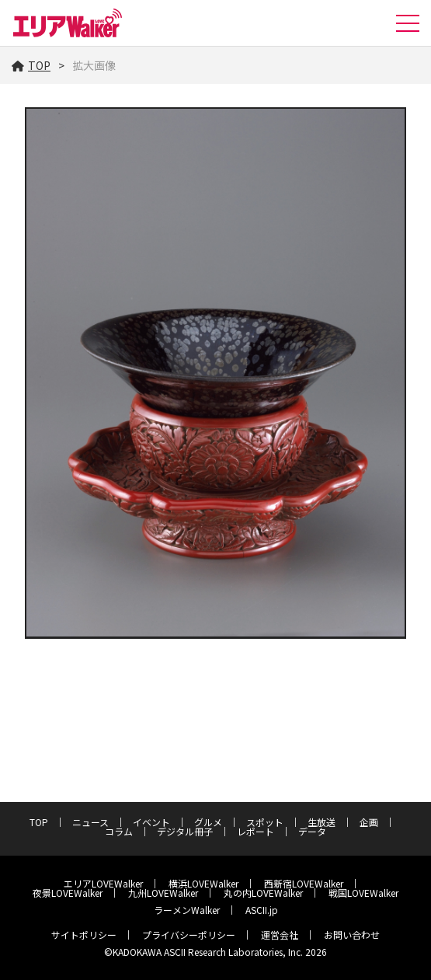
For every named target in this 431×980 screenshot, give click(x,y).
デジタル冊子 (185, 831)
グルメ (208, 822)
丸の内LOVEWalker (263, 893)
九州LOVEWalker (163, 893)
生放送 (322, 822)
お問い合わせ (352, 935)
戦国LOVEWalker (363, 893)
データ (312, 831)
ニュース (90, 822)
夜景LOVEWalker (68, 893)
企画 (369, 822)
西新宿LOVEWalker (304, 883)
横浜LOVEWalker (203, 883)
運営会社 (280, 935)
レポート (255, 831)
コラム (119, 831)
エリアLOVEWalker (103, 883)
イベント (151, 822)
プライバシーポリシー (189, 935)
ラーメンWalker (187, 910)
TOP (31, 65)
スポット (265, 822)
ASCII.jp (262, 910)
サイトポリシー (84, 935)
